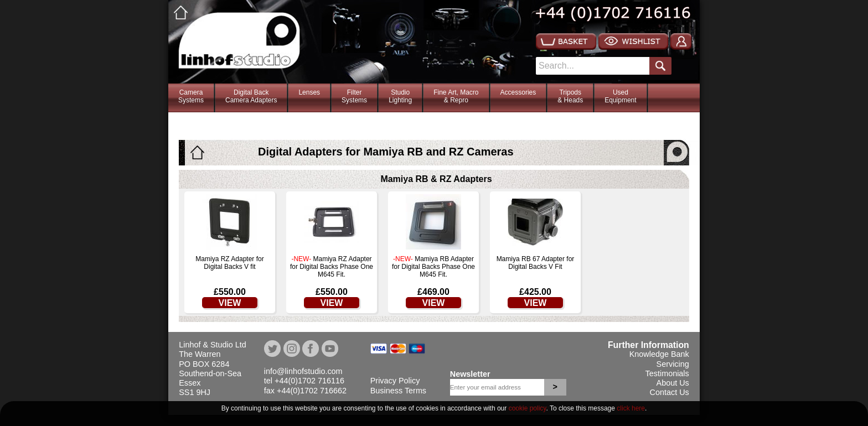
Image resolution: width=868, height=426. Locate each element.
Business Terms (398, 391)
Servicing (673, 364)
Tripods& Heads (570, 96)
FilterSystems (354, 96)
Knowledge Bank (659, 354)
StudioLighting (400, 96)
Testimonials (667, 373)
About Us (673, 383)
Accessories (518, 92)
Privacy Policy (395, 381)
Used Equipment (620, 96)
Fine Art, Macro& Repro (456, 96)
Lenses (309, 92)
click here (631, 408)
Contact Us (670, 392)
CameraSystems (191, 96)
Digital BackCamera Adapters (251, 96)
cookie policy (528, 408)
